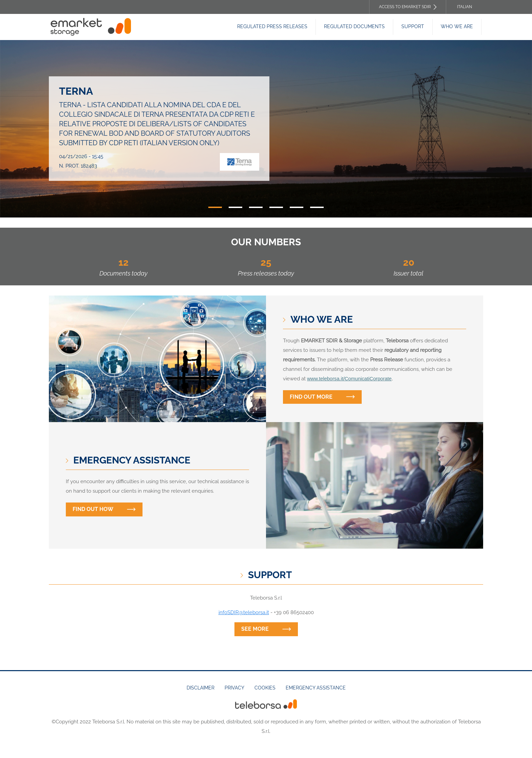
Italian (464, 7)
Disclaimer (201, 688)
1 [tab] (215, 207)
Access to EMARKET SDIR (405, 7)
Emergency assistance (316, 688)
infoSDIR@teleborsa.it (244, 612)
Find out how (93, 509)
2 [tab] (235, 207)
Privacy (234, 688)
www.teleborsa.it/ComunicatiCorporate (349, 379)
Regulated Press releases (272, 26)
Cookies (265, 688)
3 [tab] (256, 207)
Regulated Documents (354, 26)
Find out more (311, 397)
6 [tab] (317, 207)
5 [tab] (297, 207)
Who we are (457, 26)
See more (255, 629)
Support (413, 26)
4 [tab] (276, 207)
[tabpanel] (266, 129)
